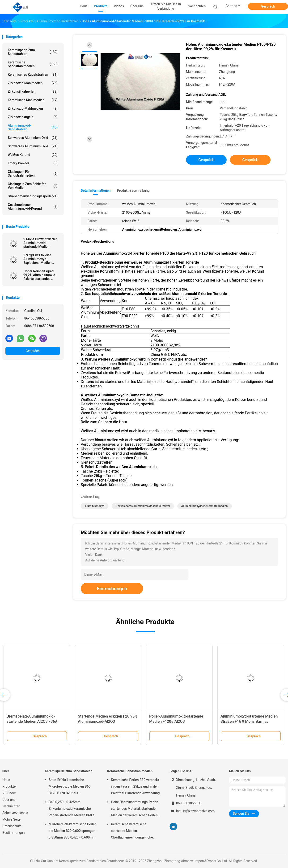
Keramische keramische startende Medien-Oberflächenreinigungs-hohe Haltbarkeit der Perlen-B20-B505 (135, 831)
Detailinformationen (96, 191)
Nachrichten (11, 806)
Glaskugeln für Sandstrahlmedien (33, 174)
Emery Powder (33, 163)
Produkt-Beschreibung (133, 191)
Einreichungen (112, 589)
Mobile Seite (11, 819)
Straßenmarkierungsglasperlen (33, 196)
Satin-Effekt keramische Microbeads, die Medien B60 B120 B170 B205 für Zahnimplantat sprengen (70, 787)
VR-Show (9, 793)
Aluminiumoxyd (95, 506)
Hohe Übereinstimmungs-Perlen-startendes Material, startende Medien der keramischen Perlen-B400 (135, 809)
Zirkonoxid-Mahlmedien (33, 108)
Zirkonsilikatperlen (33, 91)
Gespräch (268, 6)
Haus (6, 780)
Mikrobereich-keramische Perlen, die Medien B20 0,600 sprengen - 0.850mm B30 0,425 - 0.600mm (73, 831)
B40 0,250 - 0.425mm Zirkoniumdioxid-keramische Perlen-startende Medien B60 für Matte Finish (73, 809)
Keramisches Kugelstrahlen (33, 75)
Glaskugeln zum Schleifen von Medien (33, 186)
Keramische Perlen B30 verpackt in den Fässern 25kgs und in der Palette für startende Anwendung (135, 786)
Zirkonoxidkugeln (33, 117)
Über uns (9, 800)
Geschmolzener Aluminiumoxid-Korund (33, 207)
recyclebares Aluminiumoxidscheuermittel (143, 506)
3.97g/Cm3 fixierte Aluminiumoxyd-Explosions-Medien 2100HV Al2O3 (37, 259)
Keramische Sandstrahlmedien (33, 64)
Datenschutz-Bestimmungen (13, 829)
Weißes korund (33, 155)
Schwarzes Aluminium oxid (33, 138)
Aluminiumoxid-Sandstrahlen (33, 127)
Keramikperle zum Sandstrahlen (33, 52)
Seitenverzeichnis (15, 813)
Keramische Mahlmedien (33, 100)
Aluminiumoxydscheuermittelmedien (205, 506)
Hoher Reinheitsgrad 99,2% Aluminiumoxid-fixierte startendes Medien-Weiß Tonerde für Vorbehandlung (40, 275)
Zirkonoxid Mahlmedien (33, 83)
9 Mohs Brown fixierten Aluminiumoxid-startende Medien (40, 243)
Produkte (9, 786)
